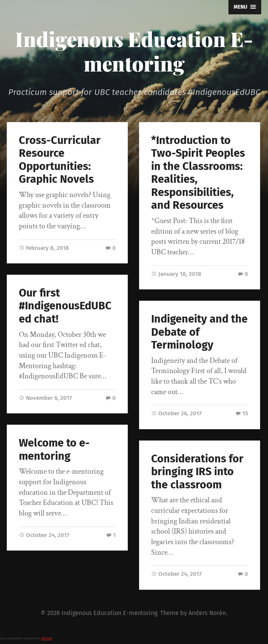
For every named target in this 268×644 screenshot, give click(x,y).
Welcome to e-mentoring (54, 450)
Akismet (47, 639)
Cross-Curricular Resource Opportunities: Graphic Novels (60, 160)
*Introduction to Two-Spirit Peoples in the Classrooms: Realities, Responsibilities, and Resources (198, 173)
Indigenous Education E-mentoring (134, 51)
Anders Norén (207, 613)
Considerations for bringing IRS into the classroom (197, 472)
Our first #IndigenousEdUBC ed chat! (65, 306)
